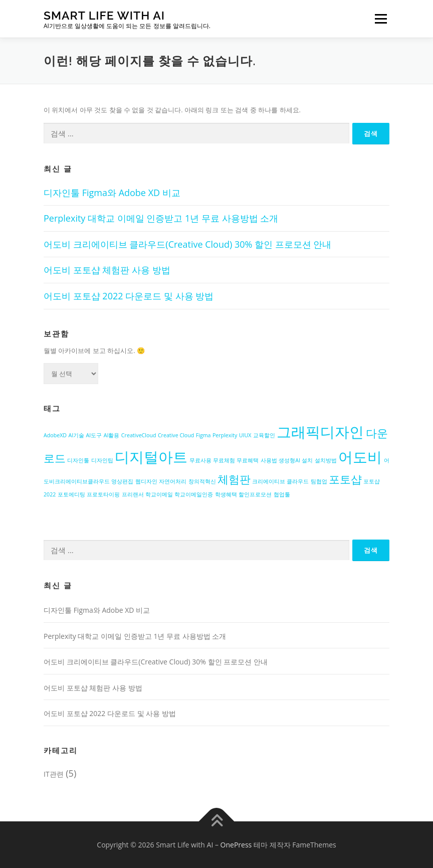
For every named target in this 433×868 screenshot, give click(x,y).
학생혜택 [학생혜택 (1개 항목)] (226, 494)
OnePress (236, 845)
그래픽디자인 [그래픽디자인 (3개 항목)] (320, 432)
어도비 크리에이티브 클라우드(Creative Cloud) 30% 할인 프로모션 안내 (187, 244)
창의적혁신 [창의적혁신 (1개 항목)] (202, 481)
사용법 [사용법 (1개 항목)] (269, 460)
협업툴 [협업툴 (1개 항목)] (282, 494)
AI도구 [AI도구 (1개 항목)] (94, 435)
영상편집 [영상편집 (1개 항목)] (122, 481)
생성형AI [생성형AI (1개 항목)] (289, 460)
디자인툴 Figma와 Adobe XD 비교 (112, 193)
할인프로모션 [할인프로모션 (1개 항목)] (255, 494)
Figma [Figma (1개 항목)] (203, 435)
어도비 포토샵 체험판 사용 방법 (107, 270)
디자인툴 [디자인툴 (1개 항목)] (78, 460)
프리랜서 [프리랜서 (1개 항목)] (133, 494)
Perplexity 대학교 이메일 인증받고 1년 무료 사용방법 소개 (161, 218)
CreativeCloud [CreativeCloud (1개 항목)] (139, 435)
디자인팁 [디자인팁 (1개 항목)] (102, 460)
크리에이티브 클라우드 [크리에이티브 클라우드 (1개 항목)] (280, 481)
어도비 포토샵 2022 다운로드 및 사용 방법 (129, 296)
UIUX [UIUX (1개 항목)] (245, 435)
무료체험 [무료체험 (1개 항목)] (224, 460)
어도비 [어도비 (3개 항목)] (360, 457)
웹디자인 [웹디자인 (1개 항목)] (146, 481)
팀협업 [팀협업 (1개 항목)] (319, 481)
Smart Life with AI (104, 15)
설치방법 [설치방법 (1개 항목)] (326, 460)
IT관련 (54, 774)
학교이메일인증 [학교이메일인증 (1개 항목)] (194, 494)
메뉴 (379, 19)
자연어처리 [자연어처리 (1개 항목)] (173, 481)
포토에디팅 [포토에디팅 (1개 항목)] (71, 494)
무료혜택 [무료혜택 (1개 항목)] (248, 460)
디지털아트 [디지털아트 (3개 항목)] (151, 457)
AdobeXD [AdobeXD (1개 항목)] (55, 435)
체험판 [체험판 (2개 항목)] (234, 479)
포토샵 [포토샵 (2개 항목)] (345, 479)
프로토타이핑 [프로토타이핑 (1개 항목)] (103, 494)
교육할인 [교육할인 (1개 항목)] (264, 435)
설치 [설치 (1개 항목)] (307, 460)
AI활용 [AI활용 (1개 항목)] (112, 435)
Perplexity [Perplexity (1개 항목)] (225, 435)
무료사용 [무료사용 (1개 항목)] (200, 460)
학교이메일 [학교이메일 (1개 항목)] (159, 494)
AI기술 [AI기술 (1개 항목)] (76, 435)
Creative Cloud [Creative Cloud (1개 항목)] (176, 435)
